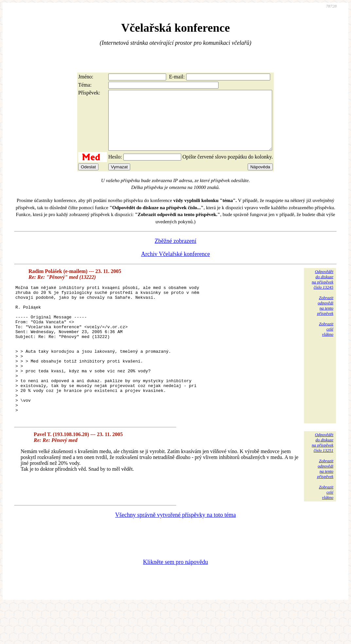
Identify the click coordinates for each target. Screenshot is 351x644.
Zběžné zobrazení (175, 253)
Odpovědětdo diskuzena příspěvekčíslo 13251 (323, 481)
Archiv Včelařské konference (175, 266)
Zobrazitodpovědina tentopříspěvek (325, 317)
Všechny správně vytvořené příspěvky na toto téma (175, 553)
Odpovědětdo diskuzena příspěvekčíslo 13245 (323, 291)
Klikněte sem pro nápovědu (175, 600)
